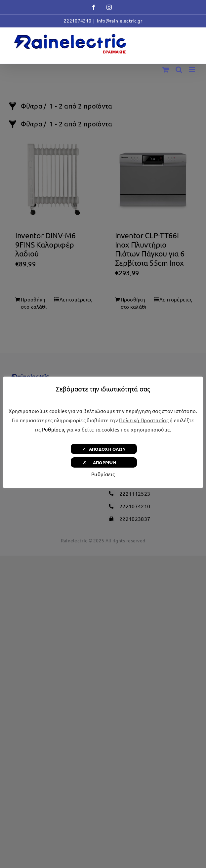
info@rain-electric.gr (120, 21)
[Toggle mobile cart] (166, 70)
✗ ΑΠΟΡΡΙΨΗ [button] (104, 462)
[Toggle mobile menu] (193, 70)
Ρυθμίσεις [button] (54, 429)
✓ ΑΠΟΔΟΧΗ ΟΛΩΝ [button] (104, 449)
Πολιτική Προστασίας (144, 420)
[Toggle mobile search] (179, 70)
